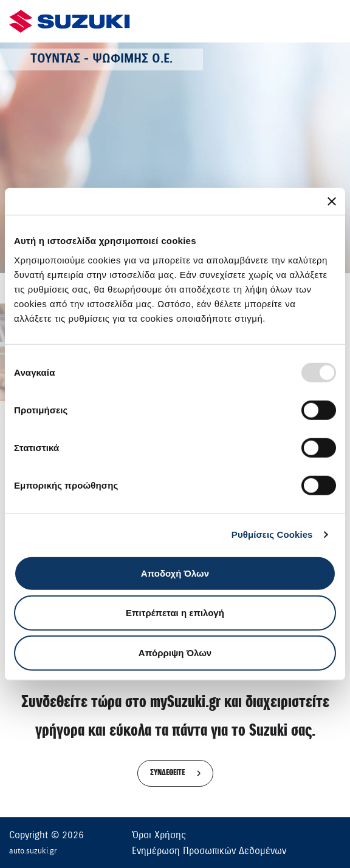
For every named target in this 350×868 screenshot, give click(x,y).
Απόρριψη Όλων (175, 652)
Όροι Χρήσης (159, 835)
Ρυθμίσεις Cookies (272, 534)
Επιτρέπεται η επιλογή (175, 613)
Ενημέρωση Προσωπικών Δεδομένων (209, 851)
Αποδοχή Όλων (175, 573)
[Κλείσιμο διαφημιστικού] (332, 202)
